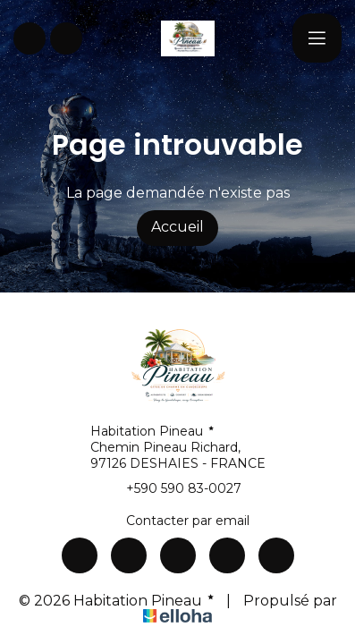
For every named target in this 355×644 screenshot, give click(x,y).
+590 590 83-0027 (173, 488)
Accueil (177, 227)
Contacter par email (177, 521)
